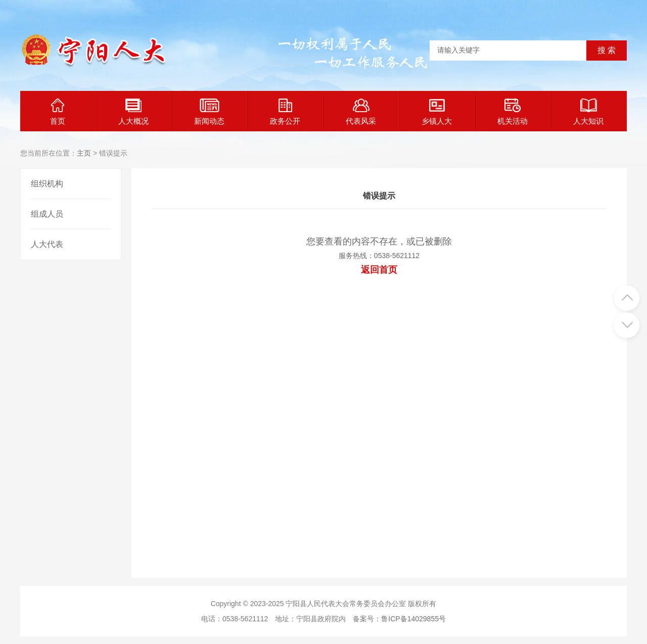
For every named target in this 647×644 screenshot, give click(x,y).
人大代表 (47, 244)
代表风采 (361, 112)
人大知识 (588, 112)
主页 (84, 153)
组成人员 (47, 214)
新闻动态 (209, 112)
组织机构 (47, 184)
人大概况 (133, 112)
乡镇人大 (437, 112)
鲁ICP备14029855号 (413, 619)
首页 (58, 112)
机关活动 (513, 112)
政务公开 (285, 112)
